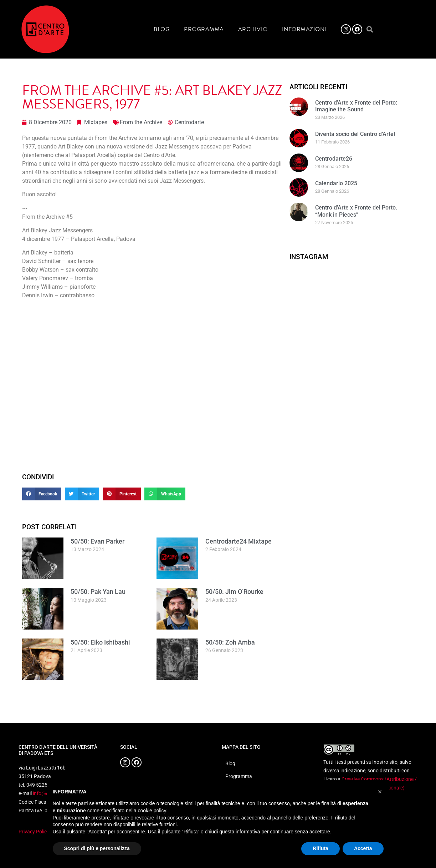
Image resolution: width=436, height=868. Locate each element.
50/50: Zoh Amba (230, 642)
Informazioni (304, 29)
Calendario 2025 (336, 183)
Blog (162, 29)
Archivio (253, 29)
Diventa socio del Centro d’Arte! (355, 134)
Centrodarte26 (334, 159)
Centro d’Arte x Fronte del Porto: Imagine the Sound (356, 106)
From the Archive (141, 122)
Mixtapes (96, 122)
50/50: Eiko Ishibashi (100, 642)
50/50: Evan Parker (98, 541)
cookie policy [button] (152, 811)
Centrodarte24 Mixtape (238, 541)
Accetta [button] (363, 848)
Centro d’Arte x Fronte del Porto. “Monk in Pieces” (356, 211)
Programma (204, 29)
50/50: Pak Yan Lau (98, 592)
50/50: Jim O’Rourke (234, 592)
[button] (370, 29)
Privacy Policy (34, 832)
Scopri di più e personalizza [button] (97, 848)
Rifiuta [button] (320, 848)
